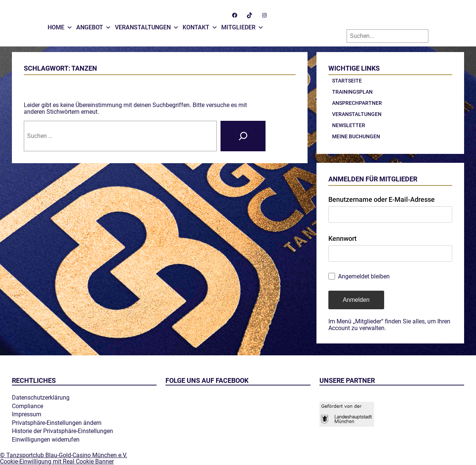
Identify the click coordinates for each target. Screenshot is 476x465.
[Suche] (243, 136)
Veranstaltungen (147, 26)
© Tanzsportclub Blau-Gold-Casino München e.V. (64, 455)
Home (60, 26)
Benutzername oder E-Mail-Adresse (382, 199)
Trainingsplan (352, 92)
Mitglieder (242, 26)
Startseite (347, 81)
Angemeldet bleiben (364, 277)
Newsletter (349, 125)
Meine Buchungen (356, 136)
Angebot (94, 26)
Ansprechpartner (357, 103)
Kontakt (200, 26)
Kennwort (342, 238)
